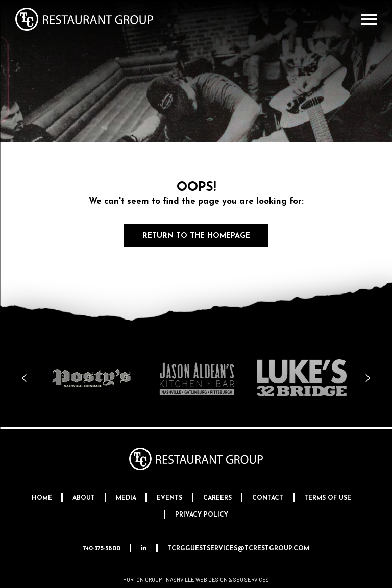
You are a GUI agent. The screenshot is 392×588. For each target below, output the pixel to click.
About (84, 498)
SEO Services (251, 580)
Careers (217, 498)
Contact (268, 498)
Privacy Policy (202, 515)
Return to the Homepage (196, 236)
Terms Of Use (328, 498)
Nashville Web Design (197, 580)
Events (169, 498)
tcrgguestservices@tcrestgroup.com (238, 549)
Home (42, 498)
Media (126, 498)
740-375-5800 (102, 549)
